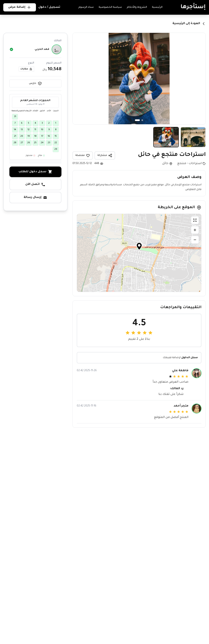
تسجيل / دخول (49, 7)
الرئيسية (157, 7)
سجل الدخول (190, 358)
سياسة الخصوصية (110, 7)
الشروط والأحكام (137, 7)
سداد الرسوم (86, 7)
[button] (139, 248)
